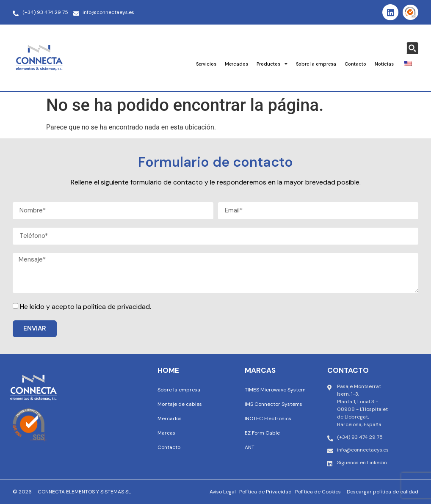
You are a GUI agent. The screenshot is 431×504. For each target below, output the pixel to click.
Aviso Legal (223, 492)
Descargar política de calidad (383, 492)
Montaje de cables (180, 404)
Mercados (236, 64)
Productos (272, 64)
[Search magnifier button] (412, 48)
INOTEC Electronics (268, 419)
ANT (250, 447)
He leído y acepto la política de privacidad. (86, 307)
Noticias (384, 64)
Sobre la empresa (316, 64)
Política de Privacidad (265, 492)
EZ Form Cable (262, 433)
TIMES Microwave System (275, 390)
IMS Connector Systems (274, 404)
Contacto (355, 64)
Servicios (206, 64)
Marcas (166, 433)
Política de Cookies (318, 492)
